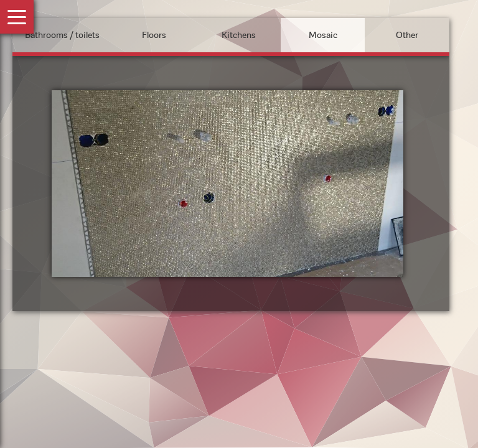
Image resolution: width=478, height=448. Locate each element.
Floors (154, 35)
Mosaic (323, 35)
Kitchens (239, 35)
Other (407, 35)
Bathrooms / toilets (62, 35)
